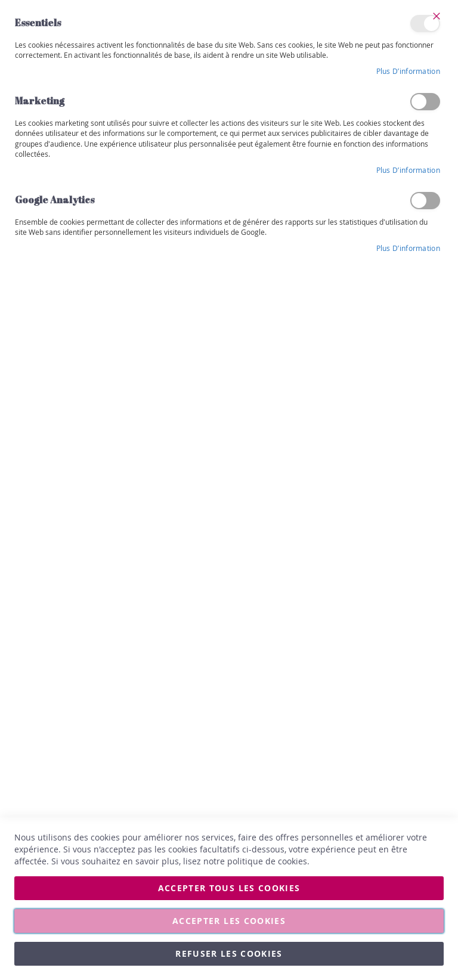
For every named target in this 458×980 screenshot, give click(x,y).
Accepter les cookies (229, 921)
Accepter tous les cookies (229, 888)
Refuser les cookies (229, 953)
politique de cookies (267, 861)
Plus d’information (408, 71)
